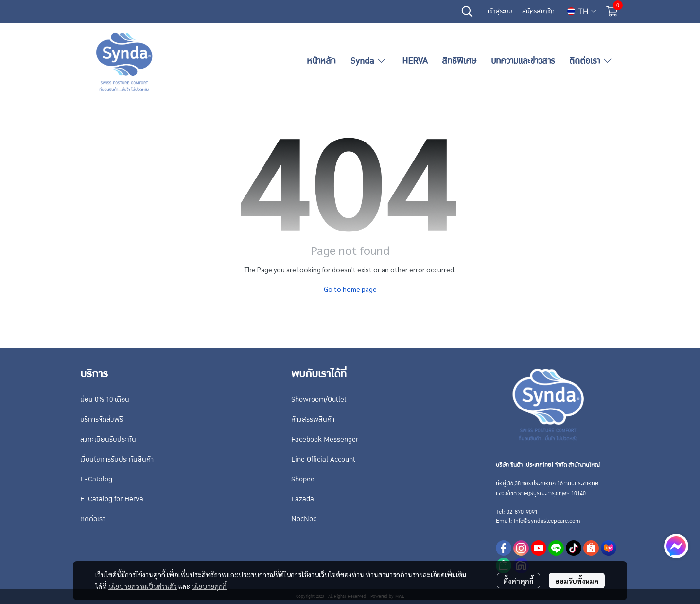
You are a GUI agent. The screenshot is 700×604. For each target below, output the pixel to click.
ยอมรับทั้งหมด (577, 581)
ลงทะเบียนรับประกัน (108, 439)
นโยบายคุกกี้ (209, 586)
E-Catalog (96, 479)
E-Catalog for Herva (112, 499)
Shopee (303, 479)
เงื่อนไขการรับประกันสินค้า (117, 459)
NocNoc (304, 519)
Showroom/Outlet (319, 399)
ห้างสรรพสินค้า (313, 419)
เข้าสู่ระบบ (500, 11)
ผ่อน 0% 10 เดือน (105, 399)
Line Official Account (323, 459)
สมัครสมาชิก (538, 11)
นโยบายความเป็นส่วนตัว (143, 586)
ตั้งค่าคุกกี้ (518, 581)
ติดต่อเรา (93, 519)
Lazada (303, 499)
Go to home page (350, 289)
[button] (467, 11)
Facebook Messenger (325, 439)
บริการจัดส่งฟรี (102, 419)
